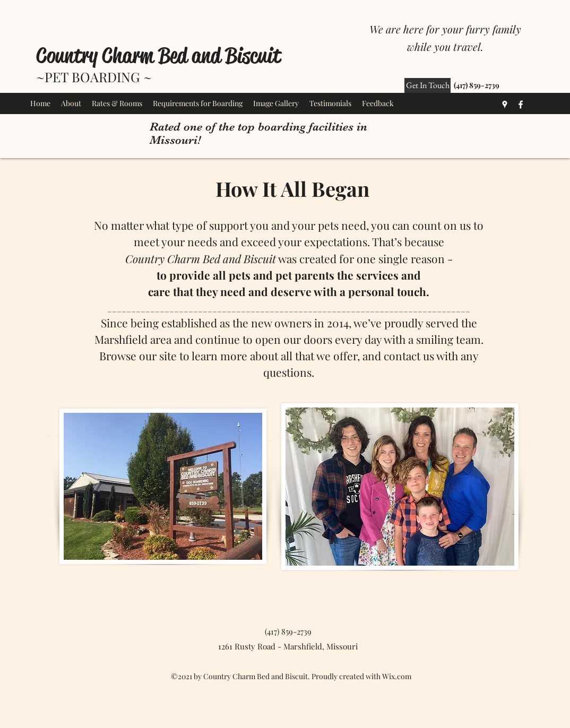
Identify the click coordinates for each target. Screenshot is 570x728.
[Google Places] (505, 105)
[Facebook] (521, 105)
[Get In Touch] (428, 85)
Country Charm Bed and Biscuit (158, 55)
